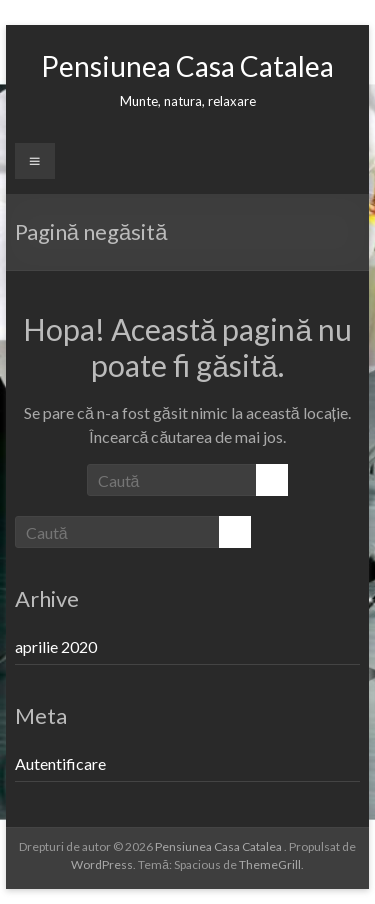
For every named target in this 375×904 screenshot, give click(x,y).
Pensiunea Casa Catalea (187, 66)
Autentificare (60, 763)
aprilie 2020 (56, 646)
